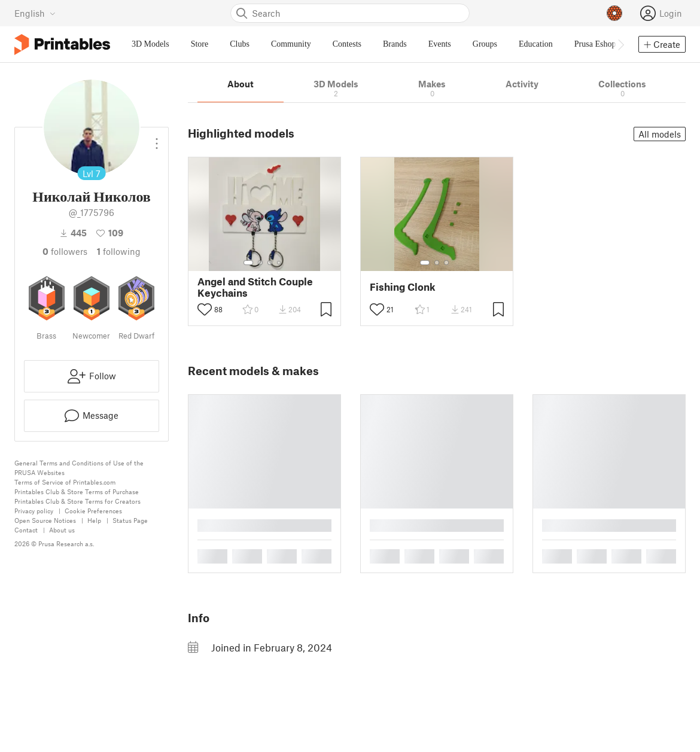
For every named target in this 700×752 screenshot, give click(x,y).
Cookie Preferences (93, 511)
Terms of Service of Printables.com (65, 482)
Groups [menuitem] (485, 44)
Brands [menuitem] (395, 44)
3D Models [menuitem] (150, 44)
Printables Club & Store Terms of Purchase (77, 491)
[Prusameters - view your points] (614, 13)
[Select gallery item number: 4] (279, 263)
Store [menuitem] (200, 44)
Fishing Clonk (403, 287)
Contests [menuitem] (347, 44)
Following (119, 251)
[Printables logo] (62, 45)
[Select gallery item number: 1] (248, 263)
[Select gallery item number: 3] (270, 263)
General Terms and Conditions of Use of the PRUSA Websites (79, 468)
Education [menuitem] (536, 44)
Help (94, 520)
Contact (26, 530)
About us (62, 530)
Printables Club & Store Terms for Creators (77, 501)
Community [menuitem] (291, 44)
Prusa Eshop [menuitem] (595, 44)
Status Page (130, 520)
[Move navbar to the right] (620, 44)
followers (65, 251)
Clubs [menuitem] (240, 44)
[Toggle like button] (205, 309)
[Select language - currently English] (35, 13)
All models (660, 134)
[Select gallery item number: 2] (260, 263)
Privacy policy (34, 511)
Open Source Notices (45, 520)
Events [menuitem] (440, 44)
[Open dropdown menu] (157, 139)
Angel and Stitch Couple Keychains (255, 287)
